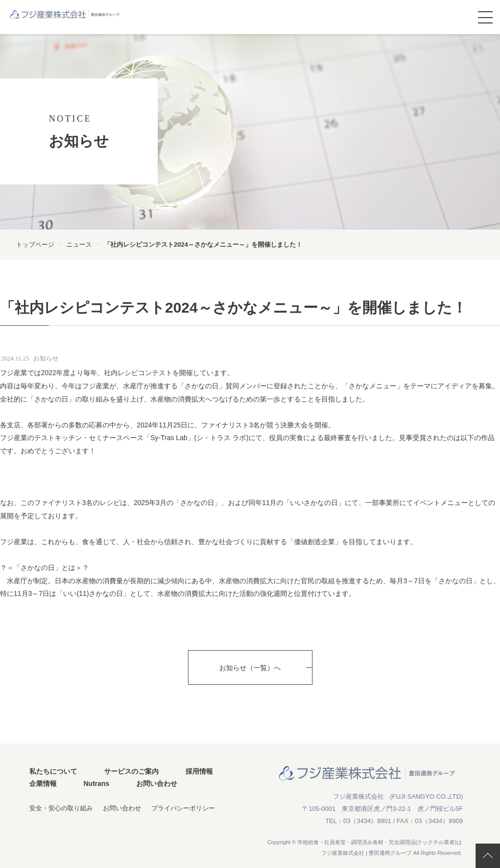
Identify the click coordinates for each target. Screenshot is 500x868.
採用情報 (199, 771)
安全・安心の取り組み (61, 808)
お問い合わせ (157, 783)
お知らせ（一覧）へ (250, 668)
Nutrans (96, 783)
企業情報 (43, 783)
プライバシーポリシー (183, 808)
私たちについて (53, 771)
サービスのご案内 (131, 771)
